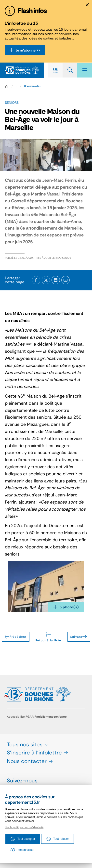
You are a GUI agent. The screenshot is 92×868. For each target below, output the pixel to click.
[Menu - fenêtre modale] (85, 70)
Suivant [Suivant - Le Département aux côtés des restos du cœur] (79, 637)
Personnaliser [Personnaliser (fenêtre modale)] (25, 850)
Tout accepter (23, 839)
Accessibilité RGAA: (37, 717)
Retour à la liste (48, 637)
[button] (46, 587)
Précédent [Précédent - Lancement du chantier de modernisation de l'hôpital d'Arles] (16, 637)
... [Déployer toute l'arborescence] (16, 86)
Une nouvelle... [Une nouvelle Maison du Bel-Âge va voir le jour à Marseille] (32, 86)
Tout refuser (58, 839)
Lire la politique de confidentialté (24, 827)
